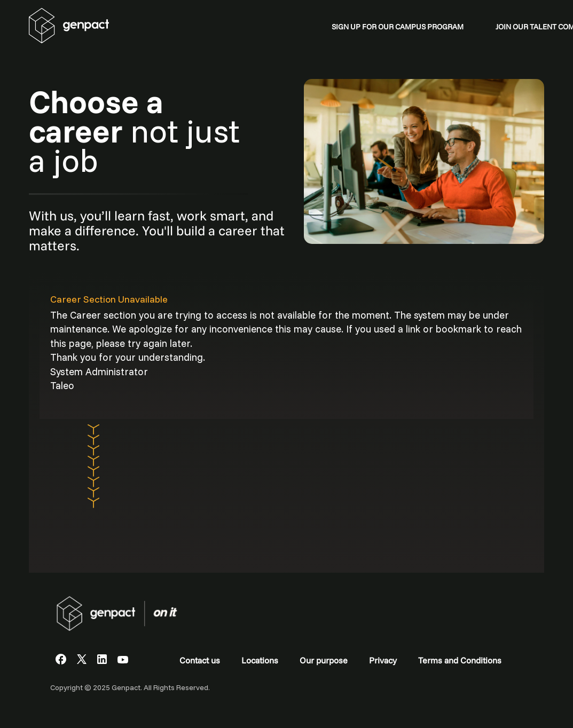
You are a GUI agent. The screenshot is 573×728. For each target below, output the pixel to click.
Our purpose (324, 660)
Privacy (383, 660)
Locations (260, 660)
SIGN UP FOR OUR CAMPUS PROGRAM (398, 27)
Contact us (200, 660)
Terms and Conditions (460, 660)
